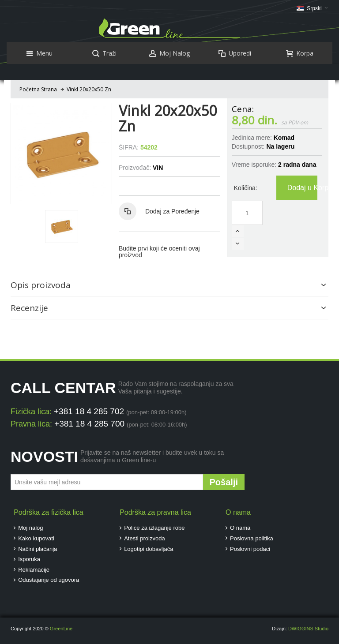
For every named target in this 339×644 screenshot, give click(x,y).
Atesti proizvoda (145, 538)
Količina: (246, 188)
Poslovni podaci (250, 549)
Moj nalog (30, 528)
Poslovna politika (252, 538)
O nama (240, 528)
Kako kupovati (36, 538)
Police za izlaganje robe (154, 528)
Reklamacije (34, 570)
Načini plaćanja (38, 549)
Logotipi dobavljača (149, 549)
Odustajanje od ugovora (49, 580)
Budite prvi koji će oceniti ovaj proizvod (159, 252)
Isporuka (29, 559)
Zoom (61, 154)
